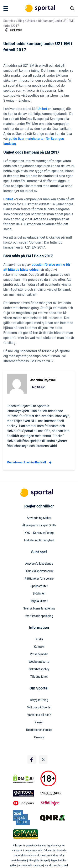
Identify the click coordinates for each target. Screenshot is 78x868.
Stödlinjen (39, 594)
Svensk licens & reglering (39, 609)
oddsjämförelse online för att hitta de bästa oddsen (37, 267)
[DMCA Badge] (26, 779)
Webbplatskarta (39, 662)
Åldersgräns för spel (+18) (39, 526)
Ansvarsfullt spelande (39, 564)
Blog (21, 21)
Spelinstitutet (39, 586)
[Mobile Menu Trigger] (7, 8)
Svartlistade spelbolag (39, 616)
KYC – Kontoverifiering (39, 533)
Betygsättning (39, 700)
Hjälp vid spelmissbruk (39, 571)
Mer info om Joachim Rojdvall (30, 463)
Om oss (39, 737)
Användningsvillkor (39, 518)
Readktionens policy (39, 730)
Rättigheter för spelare (39, 579)
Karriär (39, 723)
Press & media (39, 654)
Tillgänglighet (39, 677)
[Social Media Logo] (32, 760)
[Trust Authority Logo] (26, 793)
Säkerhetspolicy (39, 669)
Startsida (9, 21)
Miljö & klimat (39, 601)
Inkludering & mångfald (39, 540)
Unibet (42, 109)
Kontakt (39, 647)
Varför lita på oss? (39, 715)
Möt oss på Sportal (39, 708)
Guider (39, 639)
